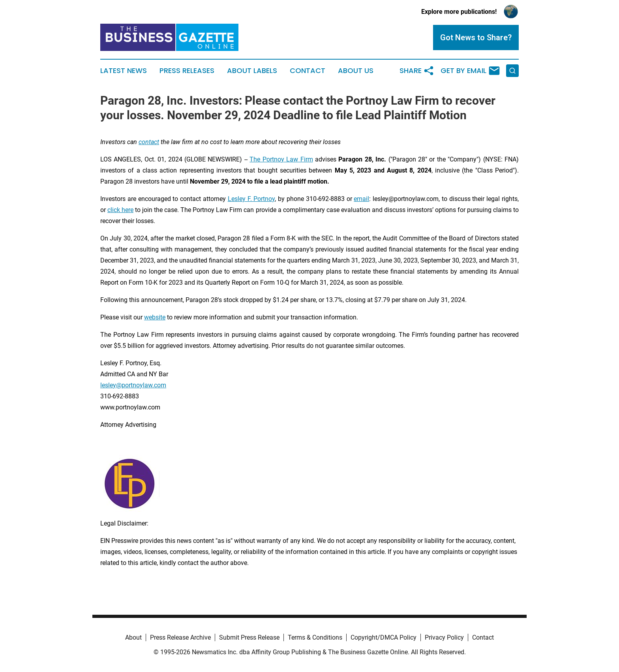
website (155, 317)
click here (120, 210)
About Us (356, 71)
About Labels (252, 71)
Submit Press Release (249, 637)
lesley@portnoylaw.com (133, 385)
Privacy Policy (444, 637)
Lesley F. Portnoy (251, 199)
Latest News (124, 71)
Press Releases (187, 71)
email (361, 199)
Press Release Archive (180, 637)
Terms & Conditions (315, 637)
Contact (308, 71)
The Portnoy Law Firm (281, 159)
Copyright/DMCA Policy (384, 637)
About (133, 637)
